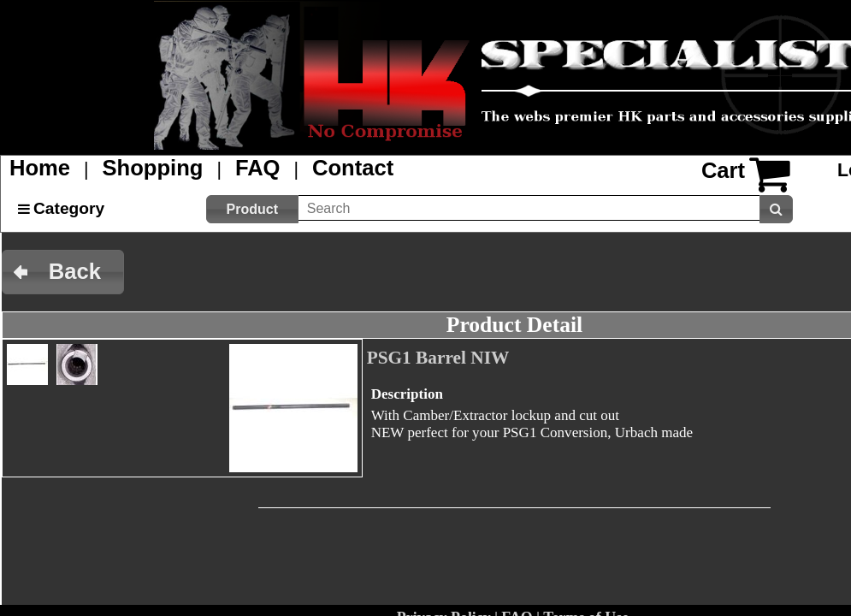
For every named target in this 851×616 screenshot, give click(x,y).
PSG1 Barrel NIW (438, 358)
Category (69, 208)
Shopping (153, 168)
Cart (723, 170)
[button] (252, 209)
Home (40, 168)
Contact (353, 168)
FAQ (258, 168)
